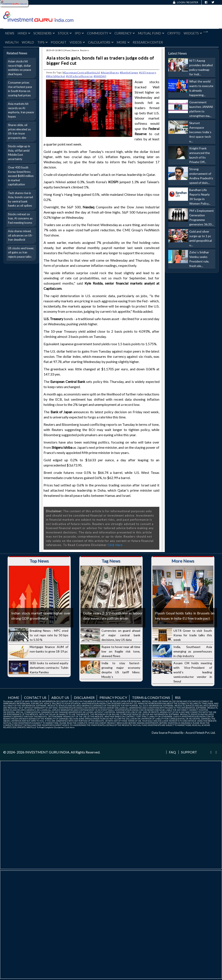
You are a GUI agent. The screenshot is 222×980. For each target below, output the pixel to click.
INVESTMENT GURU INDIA (47, 752)
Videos (77, 42)
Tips (42, 42)
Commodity (99, 33)
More (123, 42)
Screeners (44, 33)
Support (189, 752)
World (28, 42)
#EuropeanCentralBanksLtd (82, 72)
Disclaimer (84, 697)
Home (14, 697)
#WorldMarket (56, 76)
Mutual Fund (151, 33)
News (10, 33)
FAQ (172, 752)
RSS (178, 697)
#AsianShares (110, 72)
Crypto (174, 33)
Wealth (12, 42)
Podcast (59, 42)
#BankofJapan (129, 72)
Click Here (115, 545)
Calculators (101, 42)
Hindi (24, 33)
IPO (79, 33)
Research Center (148, 42)
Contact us (35, 697)
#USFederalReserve (79, 76)
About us (60, 697)
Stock (65, 33)
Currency (125, 33)
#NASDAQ (100, 76)
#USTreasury (148, 72)
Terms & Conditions (151, 697)
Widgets (193, 33)
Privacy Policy (113, 697)
